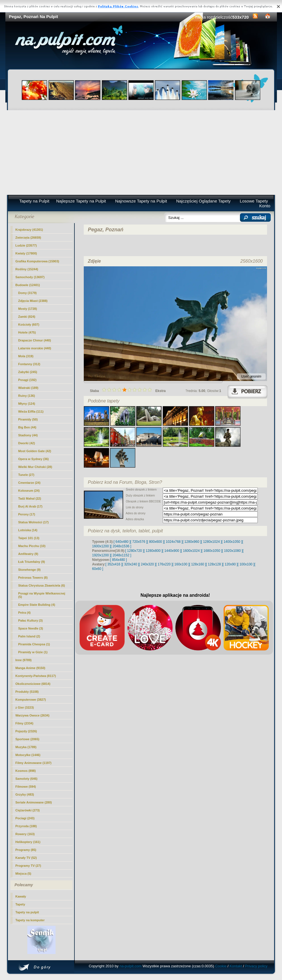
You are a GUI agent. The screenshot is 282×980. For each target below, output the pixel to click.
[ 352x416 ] (114, 564)
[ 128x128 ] (214, 564)
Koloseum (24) (29, 491)
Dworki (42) (27, 443)
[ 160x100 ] (181, 564)
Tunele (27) (26, 475)
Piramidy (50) (28, 419)
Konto (265, 206)
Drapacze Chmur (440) (35, 340)
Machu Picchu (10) (32, 546)
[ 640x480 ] (122, 542)
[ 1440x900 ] (172, 551)
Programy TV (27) (28, 866)
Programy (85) (26, 850)
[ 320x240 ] (130, 564)
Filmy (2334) (25, 723)
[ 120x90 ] (230, 564)
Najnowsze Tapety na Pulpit (141, 201)
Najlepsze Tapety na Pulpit (81, 201)
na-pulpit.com (131, 966)
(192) (27, 380)
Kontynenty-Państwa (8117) (36, 676)
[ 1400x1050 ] (232, 542)
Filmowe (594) (26, 787)
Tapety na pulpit (27, 912)
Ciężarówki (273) (28, 810)
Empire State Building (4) (37, 605)
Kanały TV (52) (26, 858)
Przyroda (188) (26, 826)
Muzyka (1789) (26, 747)
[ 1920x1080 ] (233, 551)
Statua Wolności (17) (34, 522)
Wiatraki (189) (28, 388)
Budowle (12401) (28, 285)
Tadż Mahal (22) (30, 498)
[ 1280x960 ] (192, 542)
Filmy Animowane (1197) (34, 763)
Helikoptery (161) (28, 842)
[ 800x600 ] (156, 542)
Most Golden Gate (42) (35, 451)
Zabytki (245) (28, 372)
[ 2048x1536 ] (121, 546)
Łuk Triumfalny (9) (32, 562)
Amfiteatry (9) (28, 554)
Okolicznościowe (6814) (33, 684)
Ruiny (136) (27, 396)
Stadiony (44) (28, 435)
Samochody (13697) (30, 277)
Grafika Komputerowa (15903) (37, 261)
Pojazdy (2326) (26, 731)
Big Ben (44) (27, 427)
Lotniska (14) (28, 530)
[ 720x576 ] (139, 542)
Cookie (221, 966)
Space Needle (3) (31, 628)
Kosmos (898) (26, 771)
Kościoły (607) (29, 325)
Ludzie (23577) (26, 245)
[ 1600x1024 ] (191, 551)
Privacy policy (256, 966)
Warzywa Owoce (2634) (33, 715)
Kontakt (236, 966)
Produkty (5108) (27, 692)
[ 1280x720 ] (135, 551)
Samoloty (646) (27, 779)
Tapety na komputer (30, 920)
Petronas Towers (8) (33, 578)
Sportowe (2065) (27, 739)
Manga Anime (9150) (30, 668)
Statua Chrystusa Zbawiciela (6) (42, 585)
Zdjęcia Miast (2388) (33, 301)
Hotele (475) (27, 332)
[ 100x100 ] (246, 564)
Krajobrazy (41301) (29, 230)
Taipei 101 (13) (29, 538)
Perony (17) (27, 514)
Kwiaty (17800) (26, 253)
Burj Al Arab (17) (30, 506)
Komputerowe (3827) (31, 700)
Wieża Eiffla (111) (31, 411)
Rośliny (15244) (27, 269)
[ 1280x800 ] (153, 551)
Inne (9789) (24, 660)
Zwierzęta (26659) (28, 238)
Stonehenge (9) (29, 570)
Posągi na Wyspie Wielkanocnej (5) (42, 595)
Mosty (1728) (28, 309)
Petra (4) (25, 613)
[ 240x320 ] (147, 564)
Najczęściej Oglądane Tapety (203, 201)
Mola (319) (26, 356)
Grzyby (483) (25, 794)
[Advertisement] (141, 153)
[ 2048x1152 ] (121, 555)
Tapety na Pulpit (34, 201)
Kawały (21, 896)
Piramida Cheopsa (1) (34, 644)
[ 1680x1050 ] (212, 551)
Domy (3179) (27, 293)
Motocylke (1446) (28, 755)
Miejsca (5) (23, 874)
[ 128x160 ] (198, 564)
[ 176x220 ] (164, 564)
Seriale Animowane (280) (34, 802)
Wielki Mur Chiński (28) (35, 467)
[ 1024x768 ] (173, 542)
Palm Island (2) (29, 636)
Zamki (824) (27, 317)
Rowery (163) (25, 834)
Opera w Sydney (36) (34, 459)
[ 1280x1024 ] (211, 542)
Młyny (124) (27, 404)
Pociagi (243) (25, 818)
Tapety (20, 904)
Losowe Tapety (254, 201)
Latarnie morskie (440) (35, 348)
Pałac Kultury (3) (31, 620)
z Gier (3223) (25, 707)
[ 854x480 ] (119, 560)
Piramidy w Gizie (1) (33, 652)
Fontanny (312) (29, 364)
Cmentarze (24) (29, 483)
